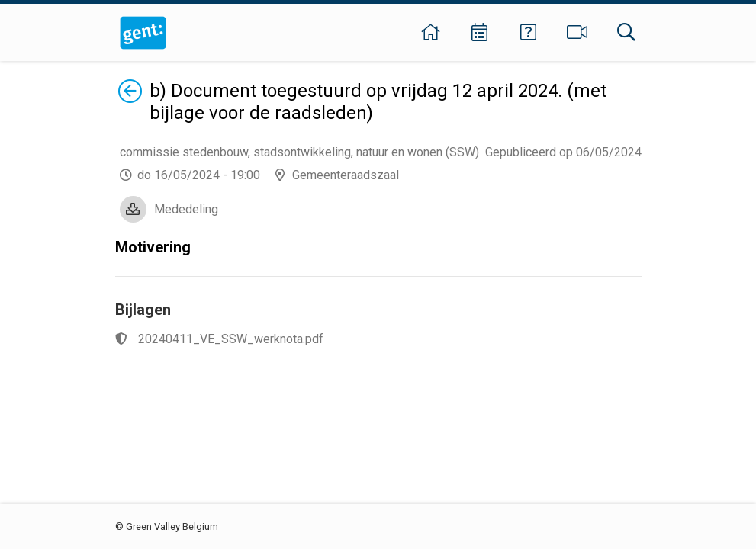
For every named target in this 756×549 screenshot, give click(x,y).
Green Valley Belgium (172, 527)
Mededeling (186, 209)
